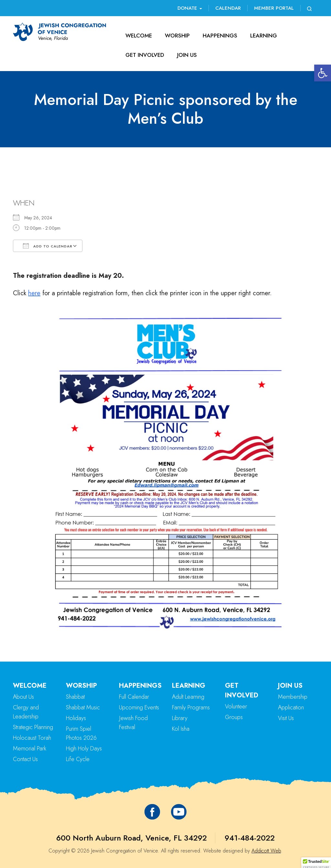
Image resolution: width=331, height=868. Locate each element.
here (34, 293)
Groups (234, 717)
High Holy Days (84, 748)
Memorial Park (30, 748)
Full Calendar (134, 697)
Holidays (76, 718)
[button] (323, 73)
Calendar (228, 8)
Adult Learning (188, 697)
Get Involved (145, 55)
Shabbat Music (83, 707)
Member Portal (274, 8)
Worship (177, 36)
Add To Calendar (48, 246)
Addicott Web (266, 851)
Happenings (220, 36)
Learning (264, 36)
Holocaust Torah (32, 738)
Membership (293, 697)
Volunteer (236, 706)
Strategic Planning (33, 727)
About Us (23, 697)
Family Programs (191, 707)
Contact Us (25, 759)
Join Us (187, 55)
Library (180, 718)
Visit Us (286, 718)
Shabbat (75, 697)
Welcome (139, 36)
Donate (190, 8)
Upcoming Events (139, 707)
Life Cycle (78, 759)
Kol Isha (181, 729)
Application (291, 707)
